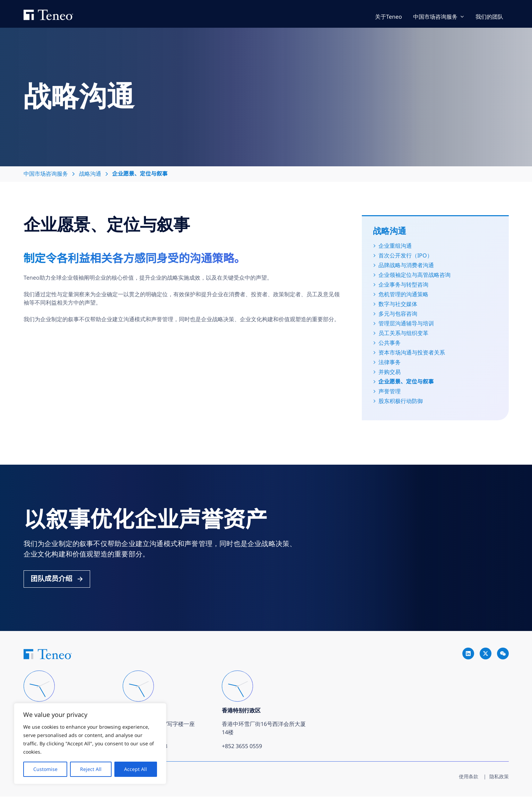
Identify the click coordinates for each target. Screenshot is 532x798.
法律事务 (390, 363)
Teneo (55, 14)
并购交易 (390, 372)
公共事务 (390, 343)
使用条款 (469, 778)
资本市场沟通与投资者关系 (412, 353)
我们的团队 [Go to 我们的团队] (489, 17)
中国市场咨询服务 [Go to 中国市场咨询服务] (435, 17)
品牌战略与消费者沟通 (406, 266)
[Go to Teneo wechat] (503, 655)
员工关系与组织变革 (403, 334)
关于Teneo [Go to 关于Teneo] (389, 17)
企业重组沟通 (395, 246)
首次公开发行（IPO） (405, 256)
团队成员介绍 (52, 579)
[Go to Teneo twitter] (486, 655)
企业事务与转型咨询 (403, 285)
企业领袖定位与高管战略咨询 (415, 275)
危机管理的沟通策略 (403, 295)
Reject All (91, 769)
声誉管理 (390, 392)
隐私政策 (499, 778)
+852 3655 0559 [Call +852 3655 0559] (242, 747)
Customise (45, 769)
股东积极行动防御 (401, 402)
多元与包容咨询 (398, 314)
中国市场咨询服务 (46, 174)
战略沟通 (90, 174)
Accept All (136, 769)
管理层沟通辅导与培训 (406, 324)
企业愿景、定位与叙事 (406, 382)
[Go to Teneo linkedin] (468, 655)
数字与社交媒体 (398, 305)
